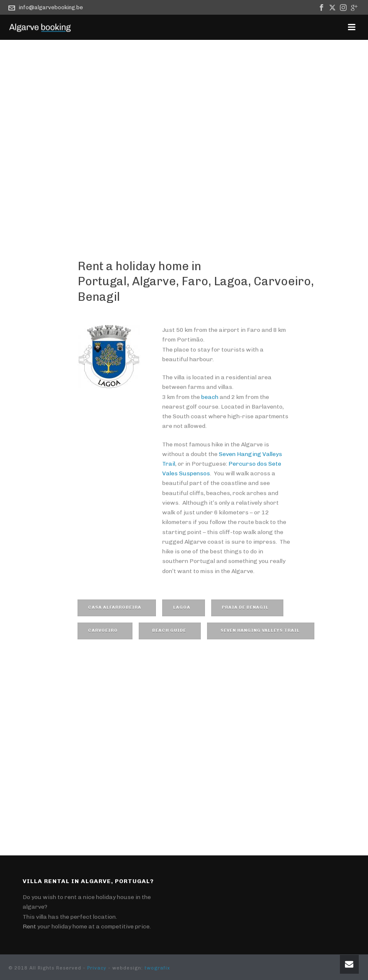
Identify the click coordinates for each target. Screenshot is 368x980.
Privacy (97, 968)
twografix (157, 968)
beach (210, 397)
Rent (29, 927)
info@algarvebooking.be (51, 7)
